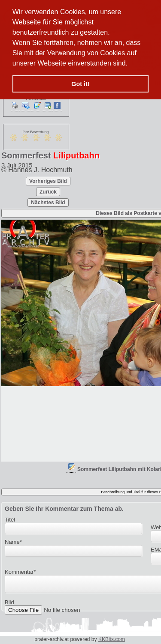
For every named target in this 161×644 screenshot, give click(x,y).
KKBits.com (112, 639)
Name (13, 542)
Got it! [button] (80, 84)
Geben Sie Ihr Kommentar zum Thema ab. (64, 509)
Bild (9, 605)
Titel (10, 520)
